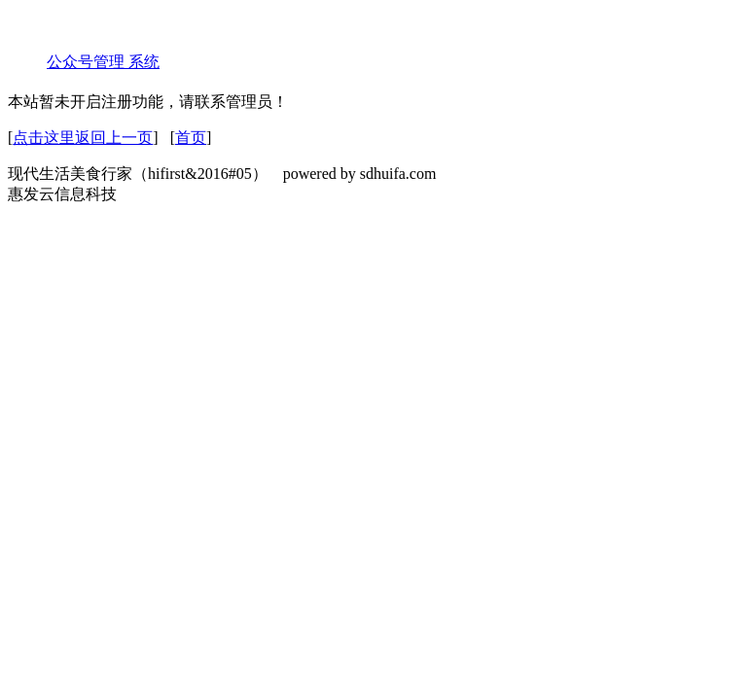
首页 (191, 138)
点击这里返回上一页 (83, 138)
